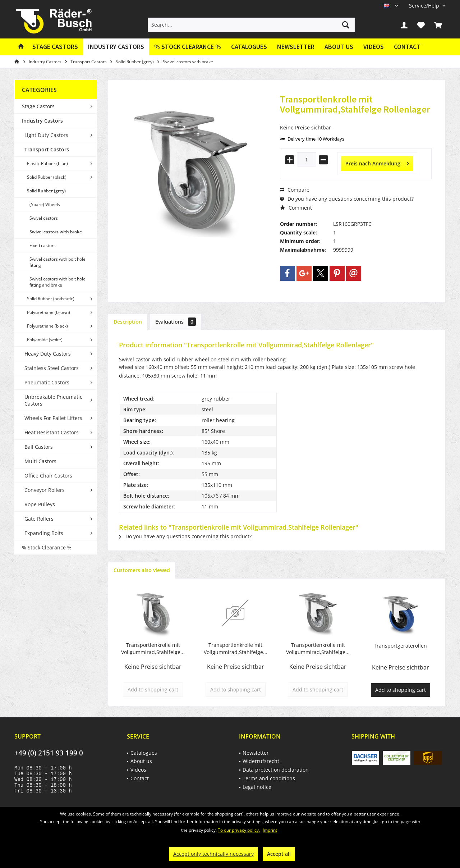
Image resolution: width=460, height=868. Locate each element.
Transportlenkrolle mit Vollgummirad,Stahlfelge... (153, 648)
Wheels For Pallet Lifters (53, 418)
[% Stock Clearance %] (188, 47)
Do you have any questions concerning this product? (347, 199)
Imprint (270, 830)
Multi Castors (40, 461)
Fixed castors (43, 245)
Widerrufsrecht (261, 761)
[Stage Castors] (55, 47)
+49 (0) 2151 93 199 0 (49, 753)
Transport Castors (47, 149)
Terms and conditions (269, 778)
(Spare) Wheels (45, 204)
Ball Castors (39, 447)
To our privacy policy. (239, 830)
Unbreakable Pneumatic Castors (53, 400)
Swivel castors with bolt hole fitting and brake (57, 282)
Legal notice (257, 787)
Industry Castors (42, 121)
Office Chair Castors (48, 476)
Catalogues (249, 47)
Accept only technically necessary (213, 854)
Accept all (279, 854)
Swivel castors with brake (56, 232)
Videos (374, 47)
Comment (296, 208)
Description (128, 322)
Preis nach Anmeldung (377, 162)
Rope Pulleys (40, 504)
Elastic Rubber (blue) (47, 163)
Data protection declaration (276, 770)
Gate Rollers (39, 519)
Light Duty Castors (46, 135)
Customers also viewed (142, 570)
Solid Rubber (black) (47, 177)
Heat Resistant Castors (52, 432)
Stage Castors (38, 106)
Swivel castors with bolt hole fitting (57, 262)
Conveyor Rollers (45, 490)
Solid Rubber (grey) (46, 191)
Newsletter (296, 47)
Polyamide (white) (45, 340)
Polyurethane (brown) (49, 312)
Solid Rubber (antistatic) (51, 299)
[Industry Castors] (116, 47)
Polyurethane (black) (47, 326)
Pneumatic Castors (47, 382)
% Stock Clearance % (47, 547)
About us (339, 47)
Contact (407, 47)
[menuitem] (425, 6)
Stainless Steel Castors (52, 368)
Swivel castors (44, 218)
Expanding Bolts (44, 533)
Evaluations (176, 322)
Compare (295, 190)
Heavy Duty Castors (48, 354)
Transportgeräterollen (400, 646)
